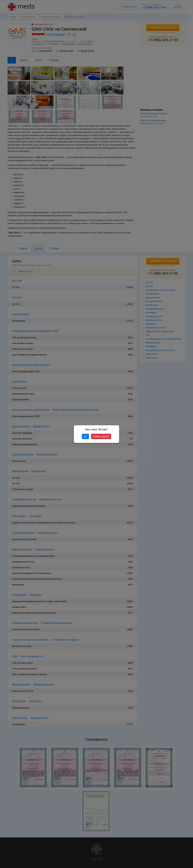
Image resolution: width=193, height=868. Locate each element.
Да (85, 436)
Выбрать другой (101, 436)
